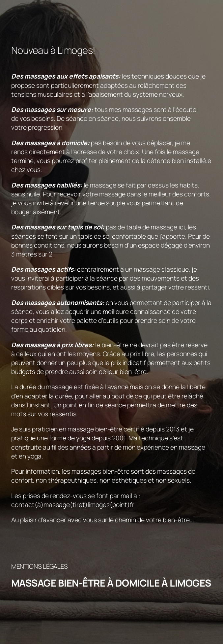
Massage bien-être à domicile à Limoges (111, 583)
